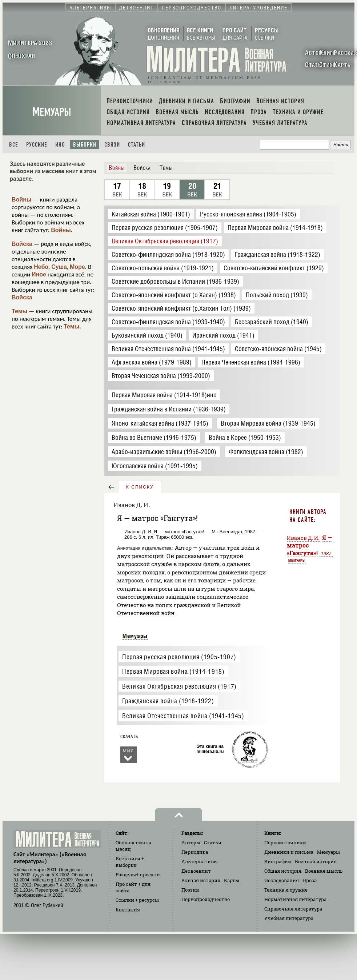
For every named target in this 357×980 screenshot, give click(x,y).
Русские (37, 145)
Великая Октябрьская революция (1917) (179, 686)
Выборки (85, 145)
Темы (19, 311)
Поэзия (190, 890)
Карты (232, 880)
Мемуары (52, 112)
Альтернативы (200, 861)
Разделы (138, 875)
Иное (39, 274)
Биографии (278, 861)
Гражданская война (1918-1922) (168, 701)
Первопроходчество (206, 899)
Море (77, 267)
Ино (60, 145)
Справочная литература (293, 909)
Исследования (282, 880)
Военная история (316, 861)
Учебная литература (289, 918)
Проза (310, 880)
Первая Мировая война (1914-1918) (173, 671)
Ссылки (137, 900)
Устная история (201, 880)
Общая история (283, 871)
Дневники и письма (289, 852)
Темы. (72, 326)
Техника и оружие (286, 890)
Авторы (191, 842)
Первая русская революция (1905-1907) (179, 657)
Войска (22, 244)
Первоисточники (285, 842)
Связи (112, 145)
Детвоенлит (196, 871)
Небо (41, 267)
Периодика (195, 852)
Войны (22, 200)
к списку (140, 487)
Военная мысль (324, 871)
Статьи (137, 145)
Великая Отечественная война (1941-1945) (183, 716)
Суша (59, 267)
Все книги (130, 862)
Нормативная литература (295, 899)
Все (14, 145)
